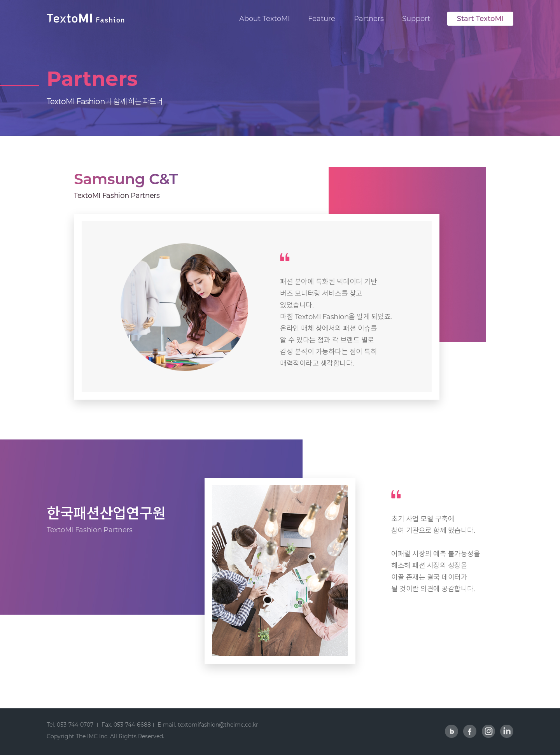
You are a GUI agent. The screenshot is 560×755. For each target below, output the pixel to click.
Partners (369, 19)
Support (416, 19)
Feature (322, 19)
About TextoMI (264, 19)
